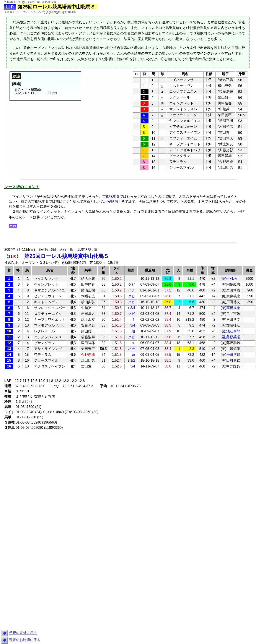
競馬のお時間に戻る (20, 640)
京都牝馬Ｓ (111, 197)
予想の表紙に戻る (18, 633)
